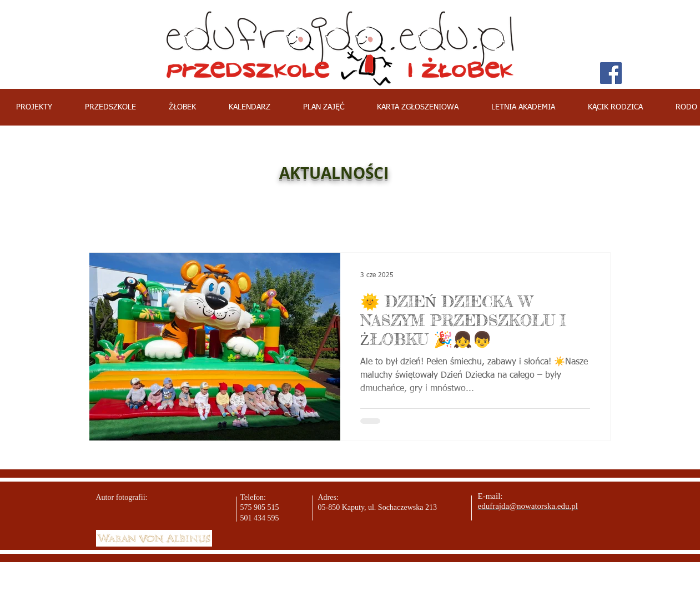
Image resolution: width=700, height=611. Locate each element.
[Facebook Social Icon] (611, 73)
